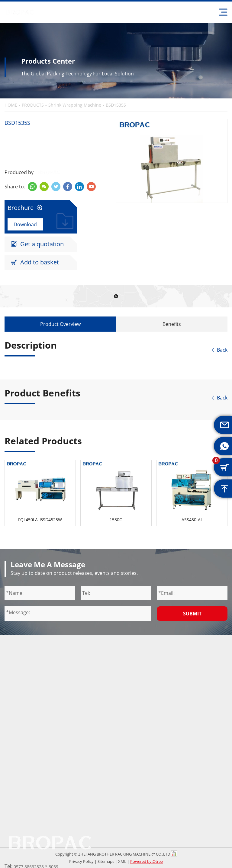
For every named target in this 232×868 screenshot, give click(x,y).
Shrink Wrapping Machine (75, 105)
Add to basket (35, 262)
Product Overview (60, 324)
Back (219, 350)
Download (25, 224)
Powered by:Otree (147, 861)
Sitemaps (106, 861)
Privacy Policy (81, 861)
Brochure (25, 208)
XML (122, 861)
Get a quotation (37, 244)
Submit (192, 614)
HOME (11, 105)
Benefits (172, 324)
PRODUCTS (33, 105)
